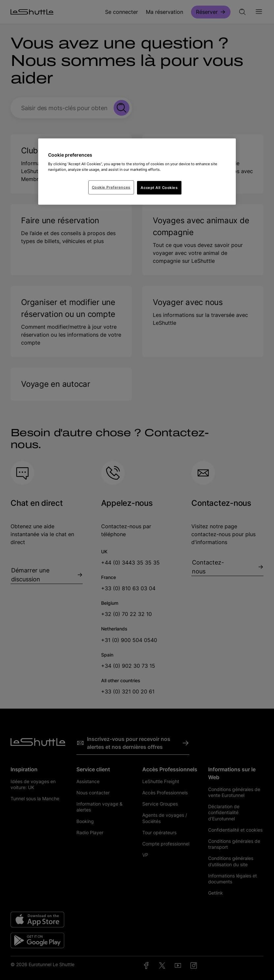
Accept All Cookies (159, 187)
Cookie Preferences (111, 187)
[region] (137, 172)
